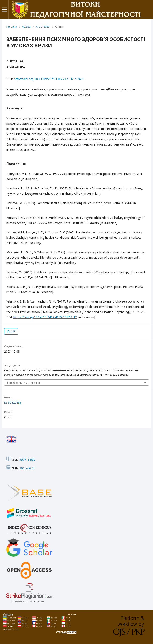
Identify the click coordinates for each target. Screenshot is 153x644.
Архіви (26, 27)
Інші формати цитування (24, 383)
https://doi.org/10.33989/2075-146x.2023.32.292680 (49, 79)
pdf (13, 331)
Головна (12, 27)
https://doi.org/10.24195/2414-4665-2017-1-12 (45, 317)
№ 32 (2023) (43, 27)
